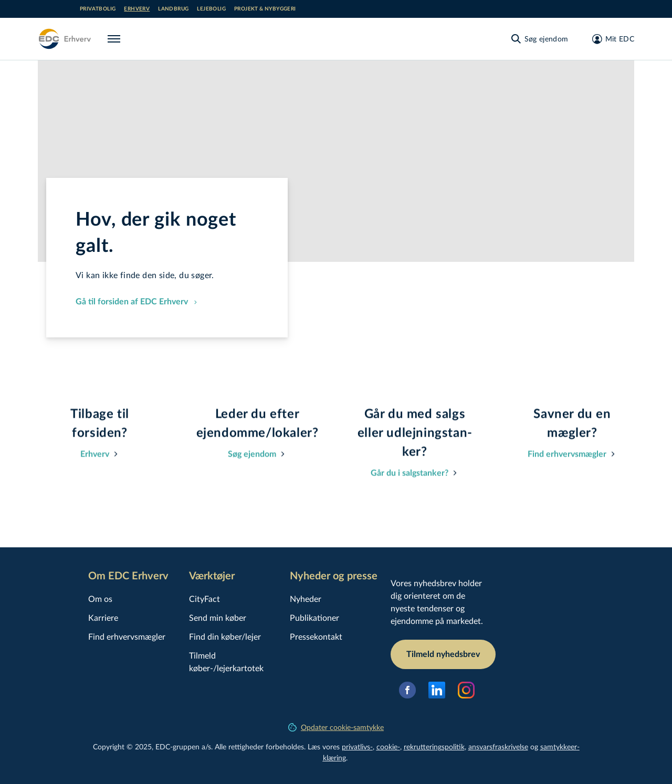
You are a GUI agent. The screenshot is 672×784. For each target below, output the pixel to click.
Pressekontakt (316, 636)
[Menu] (116, 39)
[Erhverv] (64, 39)
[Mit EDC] (610, 39)
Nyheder (306, 598)
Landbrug (173, 9)
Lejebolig (211, 9)
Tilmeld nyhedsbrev (443, 654)
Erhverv (137, 9)
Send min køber (218, 617)
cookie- (388, 746)
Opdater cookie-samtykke (336, 727)
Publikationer (314, 617)
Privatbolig (98, 9)
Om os (100, 598)
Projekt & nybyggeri (265, 9)
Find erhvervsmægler (127, 636)
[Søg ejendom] (539, 39)
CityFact (204, 598)
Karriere (103, 617)
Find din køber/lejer (225, 636)
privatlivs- (357, 746)
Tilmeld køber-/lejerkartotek (226, 661)
